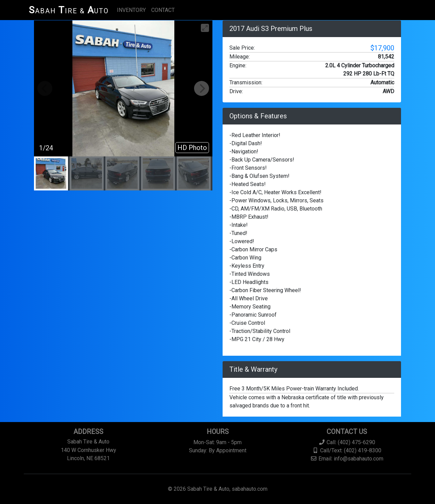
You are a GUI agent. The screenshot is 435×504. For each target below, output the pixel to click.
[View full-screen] (205, 28)
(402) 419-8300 (363, 450)
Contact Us (347, 432)
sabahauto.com (250, 489)
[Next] (202, 88)
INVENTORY (131, 10)
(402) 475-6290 (356, 442)
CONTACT (163, 10)
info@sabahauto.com (359, 459)
